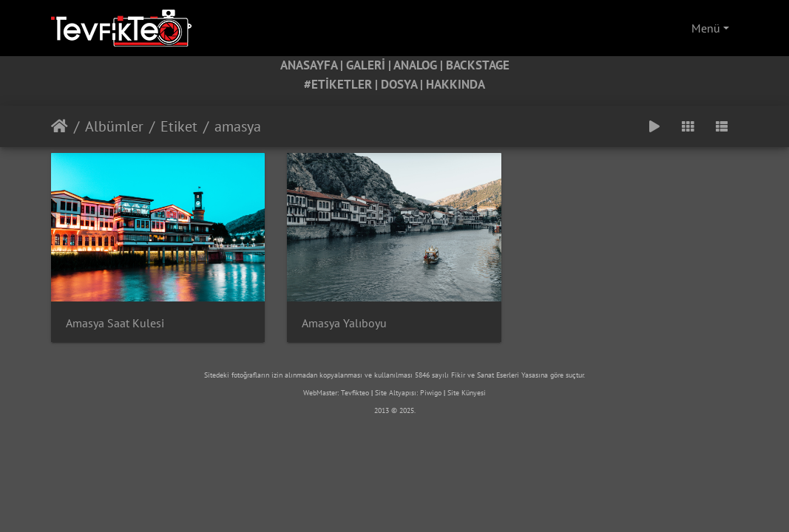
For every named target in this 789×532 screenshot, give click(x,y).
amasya (238, 126)
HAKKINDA (456, 84)
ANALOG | (420, 65)
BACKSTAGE (478, 65)
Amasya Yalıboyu (344, 323)
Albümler (114, 126)
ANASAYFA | (313, 65)
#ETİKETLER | (342, 84)
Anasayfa (60, 126)
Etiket (179, 126)
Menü (706, 28)
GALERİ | (370, 65)
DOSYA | (403, 84)
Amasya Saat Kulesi (115, 323)
